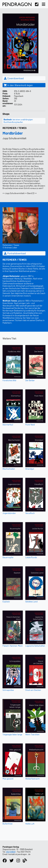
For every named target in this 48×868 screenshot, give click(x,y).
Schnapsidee (8, 690)
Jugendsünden (9, 513)
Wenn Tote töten (32, 734)
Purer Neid (30, 425)
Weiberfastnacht (33, 779)
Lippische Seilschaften (35, 646)
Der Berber (30, 380)
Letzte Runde (31, 557)
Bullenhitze (7, 824)
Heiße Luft (30, 824)
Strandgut (30, 469)
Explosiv (6, 602)
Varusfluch (30, 513)
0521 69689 (11, 852)
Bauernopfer (8, 557)
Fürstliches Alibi (9, 380)
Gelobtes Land (31, 602)
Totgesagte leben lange (12, 734)
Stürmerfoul (8, 425)
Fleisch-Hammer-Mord (12, 646)
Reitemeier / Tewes (15, 128)
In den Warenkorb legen (18, 85)
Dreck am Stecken (33, 690)
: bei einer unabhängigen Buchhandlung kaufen (18, 121)
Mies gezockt (8, 779)
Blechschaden (9, 469)
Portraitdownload (15, 253)
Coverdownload (14, 78)
